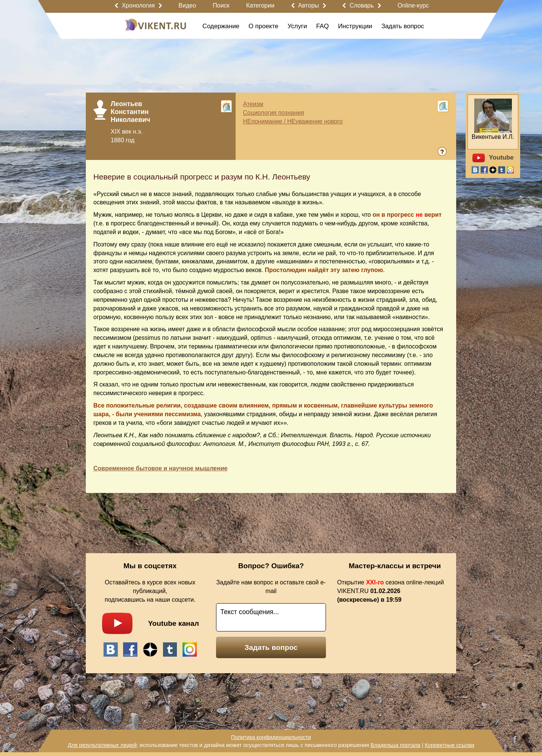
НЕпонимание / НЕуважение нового (293, 121)
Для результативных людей (102, 745)
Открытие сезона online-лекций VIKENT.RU (391, 591)
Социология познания (274, 113)
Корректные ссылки (450, 745)
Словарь (362, 5)
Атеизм (253, 104)
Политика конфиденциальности (271, 737)
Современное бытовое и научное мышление (160, 468)
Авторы (308, 5)
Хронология (138, 5)
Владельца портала (395, 745)
